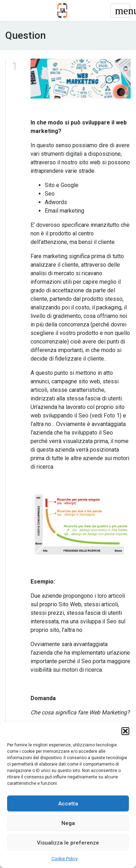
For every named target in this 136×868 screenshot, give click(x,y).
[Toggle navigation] (120, 11)
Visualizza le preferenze (68, 843)
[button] (125, 731)
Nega (68, 823)
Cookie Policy (65, 859)
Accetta (68, 804)
